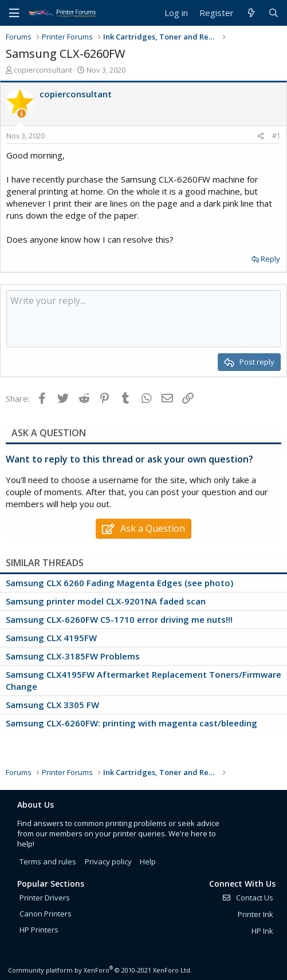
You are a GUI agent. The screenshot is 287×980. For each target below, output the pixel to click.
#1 (276, 136)
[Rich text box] (143, 319)
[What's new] (251, 13)
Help (148, 862)
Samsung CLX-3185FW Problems (73, 656)
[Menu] (14, 13)
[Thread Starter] (21, 114)
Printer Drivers (45, 898)
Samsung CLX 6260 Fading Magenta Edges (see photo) (119, 583)
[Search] (274, 13)
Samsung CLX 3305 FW (52, 705)
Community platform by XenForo (100, 970)
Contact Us (247, 898)
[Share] (261, 137)
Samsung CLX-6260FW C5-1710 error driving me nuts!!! (119, 619)
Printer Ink (255, 914)
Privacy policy (108, 862)
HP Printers (39, 930)
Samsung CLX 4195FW (51, 638)
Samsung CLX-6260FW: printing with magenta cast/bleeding (131, 723)
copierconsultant (43, 70)
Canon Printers (46, 914)
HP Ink (262, 931)
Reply (270, 259)
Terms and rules (48, 862)
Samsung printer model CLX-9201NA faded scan (106, 601)
